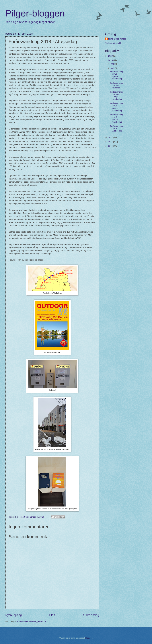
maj (112, 64)
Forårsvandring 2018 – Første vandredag (117, 118)
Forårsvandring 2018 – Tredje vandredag (117, 95)
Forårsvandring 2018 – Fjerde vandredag (117, 75)
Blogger (89, 638)
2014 (111, 146)
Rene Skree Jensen (117, 39)
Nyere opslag (14, 615)
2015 (111, 142)
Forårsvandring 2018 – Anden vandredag (117, 107)
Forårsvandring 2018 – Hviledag (117, 85)
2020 (111, 56)
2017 (111, 137)
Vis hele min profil (113, 43)
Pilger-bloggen (35, 13)
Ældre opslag (91, 615)
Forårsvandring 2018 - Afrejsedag (117, 128)
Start (52, 615)
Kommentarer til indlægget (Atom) (32, 621)
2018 (111, 60)
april (113, 68)
